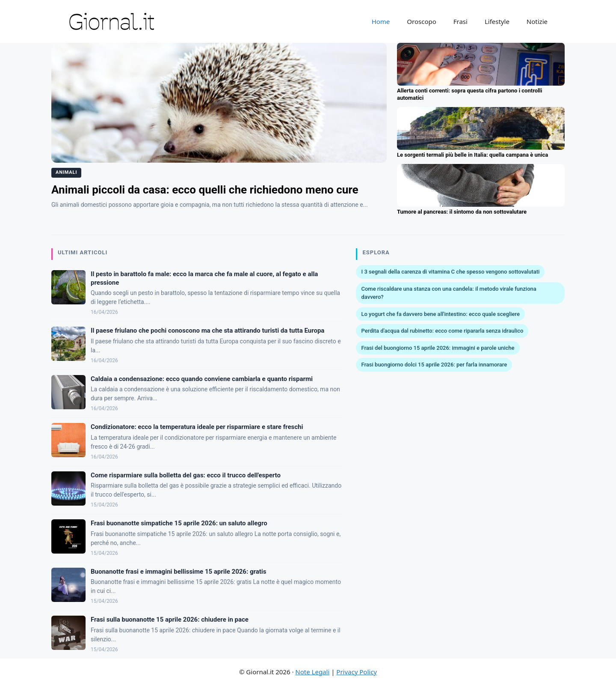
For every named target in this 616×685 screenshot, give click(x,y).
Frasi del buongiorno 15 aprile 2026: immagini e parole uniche (438, 348)
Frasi (461, 21)
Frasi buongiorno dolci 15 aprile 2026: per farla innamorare (434, 365)
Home (381, 21)
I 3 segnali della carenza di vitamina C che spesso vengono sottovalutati (450, 272)
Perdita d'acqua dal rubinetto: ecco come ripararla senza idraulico (442, 331)
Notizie (537, 21)
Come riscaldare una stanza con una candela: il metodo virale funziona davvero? (449, 293)
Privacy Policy (357, 672)
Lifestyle (497, 21)
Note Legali (312, 672)
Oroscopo (421, 21)
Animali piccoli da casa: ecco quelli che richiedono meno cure (205, 190)
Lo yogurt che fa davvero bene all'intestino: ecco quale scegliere (440, 314)
